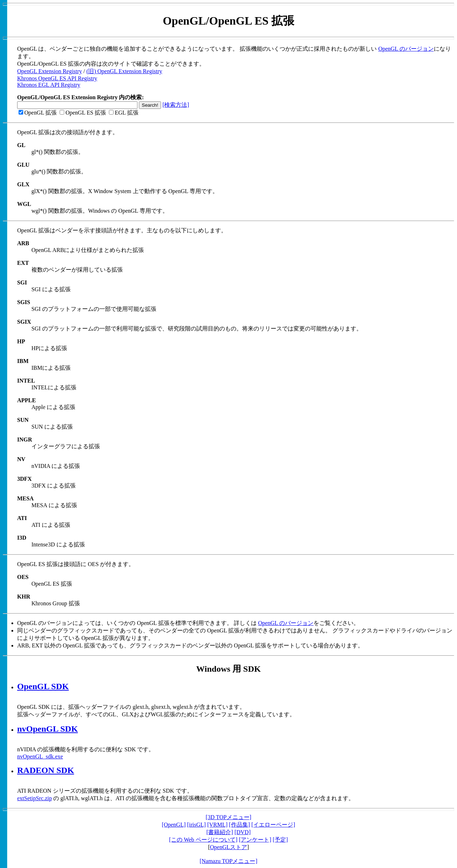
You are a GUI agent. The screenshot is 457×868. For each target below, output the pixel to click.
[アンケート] (255, 840)
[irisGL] (196, 825)
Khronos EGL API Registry (49, 85)
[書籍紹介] (220, 832)
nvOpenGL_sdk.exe (40, 756)
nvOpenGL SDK (47, 729)
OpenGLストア (228, 847)
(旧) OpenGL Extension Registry (124, 71)
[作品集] (239, 825)
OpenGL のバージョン (406, 49)
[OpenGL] (174, 825)
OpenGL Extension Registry (50, 71)
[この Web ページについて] (204, 840)
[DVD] (243, 832)
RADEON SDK (46, 770)
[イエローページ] (273, 825)
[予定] (280, 840)
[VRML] (217, 825)
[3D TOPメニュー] (228, 817)
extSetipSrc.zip (34, 798)
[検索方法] (176, 105)
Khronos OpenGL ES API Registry (57, 78)
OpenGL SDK (43, 686)
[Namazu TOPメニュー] (228, 861)
